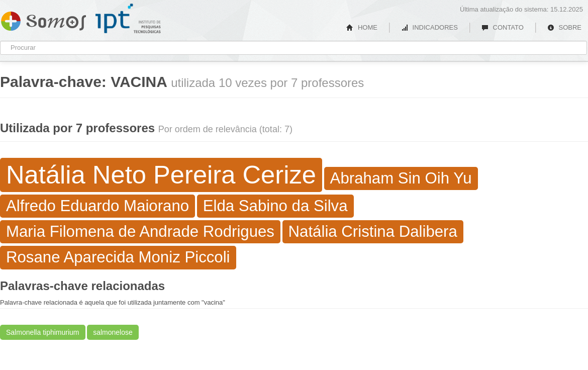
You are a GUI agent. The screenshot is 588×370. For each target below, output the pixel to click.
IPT (128, 19)
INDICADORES (429, 27)
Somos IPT (43, 19)
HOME (362, 27)
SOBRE (564, 27)
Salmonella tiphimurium (43, 332)
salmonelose (113, 332)
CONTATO (503, 27)
